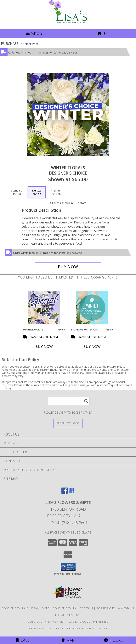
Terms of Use (97, 628)
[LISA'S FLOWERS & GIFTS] (68, 23)
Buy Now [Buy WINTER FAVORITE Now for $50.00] (44, 346)
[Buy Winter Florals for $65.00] (68, 267)
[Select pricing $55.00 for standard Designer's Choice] (17, 192)
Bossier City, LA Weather (47, 622)
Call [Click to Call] (23, 640)
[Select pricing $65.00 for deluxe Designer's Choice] (37, 192)
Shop (34, 33)
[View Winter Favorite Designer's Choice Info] (44, 308)
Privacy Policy (40, 628)
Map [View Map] (68, 640)
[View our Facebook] (65, 492)
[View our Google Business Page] (71, 492)
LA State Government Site (88, 622)
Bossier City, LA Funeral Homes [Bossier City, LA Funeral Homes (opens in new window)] (26, 608)
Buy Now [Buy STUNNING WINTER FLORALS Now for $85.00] (92, 346)
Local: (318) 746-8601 (68, 523)
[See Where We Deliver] (68, 423)
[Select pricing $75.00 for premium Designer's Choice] (57, 192)
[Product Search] (69, 401)
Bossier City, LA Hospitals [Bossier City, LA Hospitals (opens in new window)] (73, 608)
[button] (68, 567)
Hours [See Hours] (113, 640)
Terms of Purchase (69, 628)
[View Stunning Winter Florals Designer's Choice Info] (92, 308)
